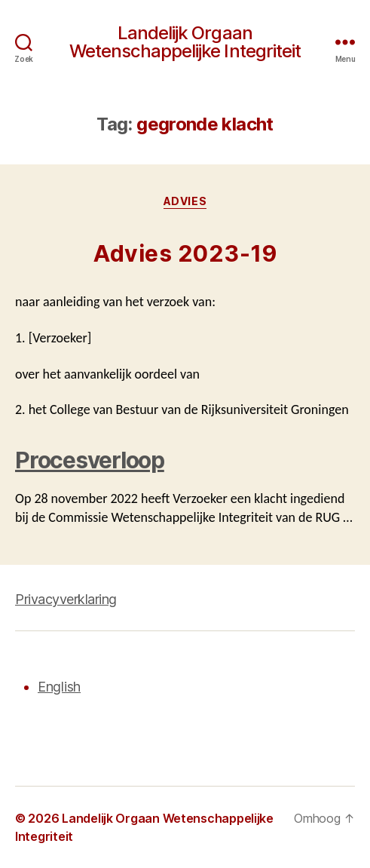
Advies (185, 201)
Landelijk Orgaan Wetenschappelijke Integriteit (185, 42)
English (59, 687)
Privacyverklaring (66, 599)
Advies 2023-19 (185, 253)
